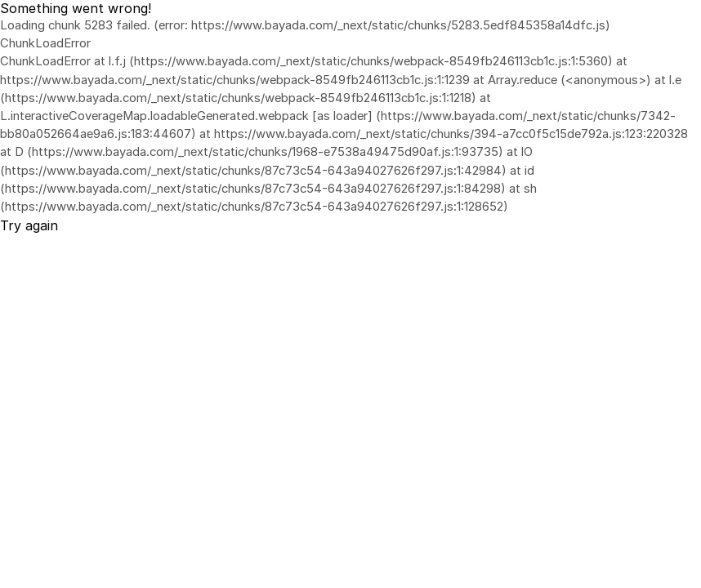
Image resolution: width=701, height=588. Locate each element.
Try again (29, 225)
